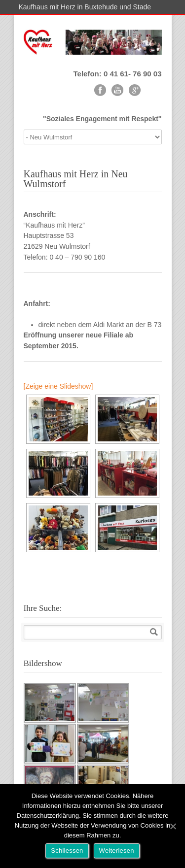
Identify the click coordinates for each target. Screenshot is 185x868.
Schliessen (67, 851)
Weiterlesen (117, 851)
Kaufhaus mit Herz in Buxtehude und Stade (85, 7)
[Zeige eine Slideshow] (58, 386)
